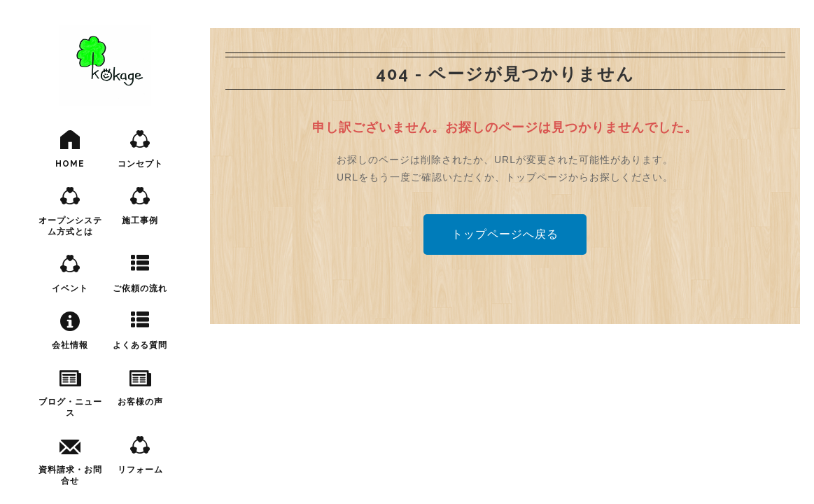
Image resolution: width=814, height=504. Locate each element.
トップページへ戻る (505, 234)
